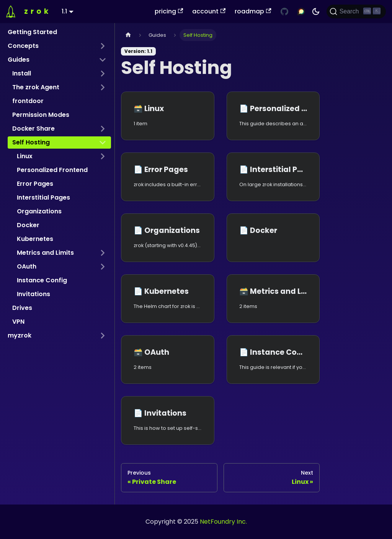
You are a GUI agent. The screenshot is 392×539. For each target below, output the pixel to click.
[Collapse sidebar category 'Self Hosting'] (103, 143)
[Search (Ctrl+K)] (356, 11)
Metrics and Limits (45, 253)
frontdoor (28, 101)
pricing (169, 11)
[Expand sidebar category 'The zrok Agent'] (103, 87)
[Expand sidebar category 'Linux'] (103, 156)
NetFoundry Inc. (223, 522)
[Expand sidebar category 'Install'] (103, 74)
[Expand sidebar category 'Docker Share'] (103, 129)
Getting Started (32, 32)
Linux (25, 156)
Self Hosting (31, 142)
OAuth (27, 266)
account (209, 11)
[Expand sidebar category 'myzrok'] (103, 336)
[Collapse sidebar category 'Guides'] (103, 60)
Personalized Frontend (52, 170)
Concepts (23, 46)
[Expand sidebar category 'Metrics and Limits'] (103, 253)
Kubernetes (35, 239)
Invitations (33, 294)
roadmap (253, 11)
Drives (22, 308)
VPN (18, 322)
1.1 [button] (64, 11)
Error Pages (35, 184)
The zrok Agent (36, 87)
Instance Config (42, 280)
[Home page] (128, 35)
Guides (19, 60)
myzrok (20, 335)
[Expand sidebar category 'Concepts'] (103, 46)
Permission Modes (41, 115)
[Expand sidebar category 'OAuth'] (103, 267)
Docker (28, 225)
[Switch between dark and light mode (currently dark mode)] (316, 11)
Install (22, 73)
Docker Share (33, 129)
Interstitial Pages (43, 197)
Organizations (39, 211)
